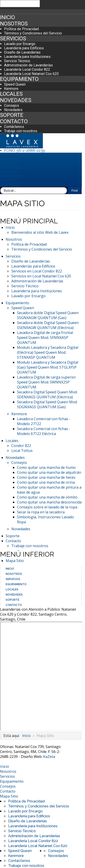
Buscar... (0, 187)
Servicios (13, 39)
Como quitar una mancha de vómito (47, 497)
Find (74, 190)
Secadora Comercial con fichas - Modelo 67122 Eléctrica (44, 431)
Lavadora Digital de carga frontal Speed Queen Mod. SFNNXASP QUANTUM (45, 338)
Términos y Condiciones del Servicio (33, 33)
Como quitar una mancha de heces (46, 477)
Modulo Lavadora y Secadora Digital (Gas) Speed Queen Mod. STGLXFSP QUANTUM (48, 367)
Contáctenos (14, 127)
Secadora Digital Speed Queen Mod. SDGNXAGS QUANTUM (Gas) (47, 404)
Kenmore (11, 89)
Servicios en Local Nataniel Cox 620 (41, 276)
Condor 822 (21, 446)
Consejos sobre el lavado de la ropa (47, 507)
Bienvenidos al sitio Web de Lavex (40, 232)
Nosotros (14, 24)
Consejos (12, 105)
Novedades (16, 100)
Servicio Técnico (17, 61)
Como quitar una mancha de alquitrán (49, 472)
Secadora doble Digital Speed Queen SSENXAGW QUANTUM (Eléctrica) (48, 325)
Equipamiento (19, 79)
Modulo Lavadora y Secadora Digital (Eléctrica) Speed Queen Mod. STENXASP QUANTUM (48, 352)
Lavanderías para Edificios (33, 266)
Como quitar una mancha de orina (46, 482)
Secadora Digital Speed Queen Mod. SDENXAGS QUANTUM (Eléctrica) (47, 394)
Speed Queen (15, 84)
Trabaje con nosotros (21, 131)
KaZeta (49, 757)
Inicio (7, 17)
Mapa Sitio (15, 561)
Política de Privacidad (21, 29)
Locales (11, 94)
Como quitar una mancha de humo (46, 467)
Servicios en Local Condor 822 (37, 271)
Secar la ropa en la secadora (41, 512)
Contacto (14, 121)
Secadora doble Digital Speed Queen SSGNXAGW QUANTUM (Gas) (48, 315)
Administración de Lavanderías (28, 65)
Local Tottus (22, 451)
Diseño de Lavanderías (22, 52)
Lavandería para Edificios (24, 48)
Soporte (12, 115)
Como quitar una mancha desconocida (49, 502)
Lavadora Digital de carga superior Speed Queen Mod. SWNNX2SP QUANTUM (46, 382)
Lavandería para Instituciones (27, 57)
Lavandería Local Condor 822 (27, 69)
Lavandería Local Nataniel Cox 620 (31, 74)
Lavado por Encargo (20, 44)
